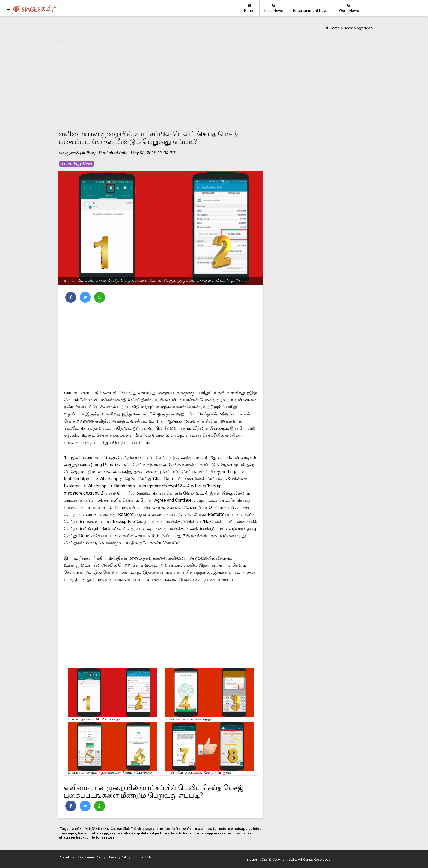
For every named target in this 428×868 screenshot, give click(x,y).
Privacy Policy (120, 857)
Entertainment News (311, 8)
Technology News (77, 164)
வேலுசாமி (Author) (77, 153)
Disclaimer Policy (92, 857)
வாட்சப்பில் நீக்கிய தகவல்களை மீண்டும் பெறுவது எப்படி (118, 829)
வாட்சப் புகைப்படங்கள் (185, 829)
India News (274, 8)
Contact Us (143, 857)
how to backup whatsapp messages (201, 833)
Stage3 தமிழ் (257, 859)
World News (349, 8)
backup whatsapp (93, 833)
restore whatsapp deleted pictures (139, 833)
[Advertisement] (161, 84)
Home (249, 8)
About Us (67, 857)
